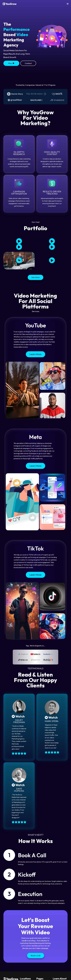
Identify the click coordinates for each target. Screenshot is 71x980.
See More (35, 277)
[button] (68, 4)
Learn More (35, 354)
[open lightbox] (11, 63)
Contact (28, 63)
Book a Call (36, 955)
